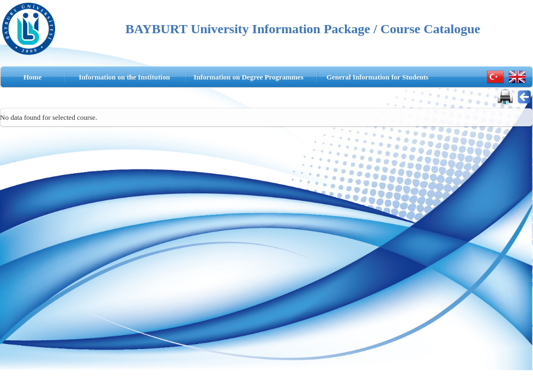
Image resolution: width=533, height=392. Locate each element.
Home (32, 77)
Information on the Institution (124, 77)
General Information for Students (377, 77)
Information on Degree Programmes (248, 77)
